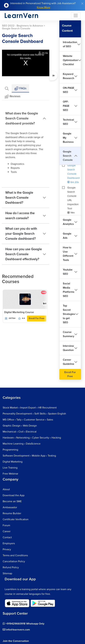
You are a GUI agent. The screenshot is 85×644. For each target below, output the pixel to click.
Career (7, 531)
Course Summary (68, 334)
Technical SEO (68, 122)
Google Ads (67, 236)
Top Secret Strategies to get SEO (69, 314)
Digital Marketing (13, 462)
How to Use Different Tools (68, 254)
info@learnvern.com (16, 630)
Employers (9, 543)
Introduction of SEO (70, 44)
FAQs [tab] (20, 88)
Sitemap (7, 573)
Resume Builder (12, 513)
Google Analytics (68, 222)
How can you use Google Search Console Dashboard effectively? (24, 254)
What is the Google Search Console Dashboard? (19, 198)
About (6, 489)
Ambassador (10, 507)
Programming (10, 450)
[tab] (7, 88)
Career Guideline (68, 362)
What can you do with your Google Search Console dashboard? (21, 234)
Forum (6, 525)
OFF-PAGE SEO (66, 106)
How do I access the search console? (20, 216)
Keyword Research (68, 76)
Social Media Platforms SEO (69, 290)
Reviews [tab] (13, 96)
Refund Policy (11, 567)
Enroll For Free (37, 318)
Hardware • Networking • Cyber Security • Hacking (32, 438)
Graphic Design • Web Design (20, 426)
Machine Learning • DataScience (22, 444)
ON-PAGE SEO (68, 90)
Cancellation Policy (14, 561)
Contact (7, 537)
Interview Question (68, 348)
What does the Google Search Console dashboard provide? (22, 118)
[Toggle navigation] (76, 16)
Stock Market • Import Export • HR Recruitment (30, 408)
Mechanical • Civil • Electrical (20, 432)
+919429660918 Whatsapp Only (23, 624)
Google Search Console (68, 156)
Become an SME (12, 501)
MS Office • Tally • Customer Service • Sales (28, 420)
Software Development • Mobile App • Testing (29, 456)
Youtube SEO (68, 272)
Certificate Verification (16, 519)
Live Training (10, 468)
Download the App (14, 495)
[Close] (82, 4)
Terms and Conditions (15, 555)
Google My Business (68, 138)
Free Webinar (10, 474)
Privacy (7, 549)
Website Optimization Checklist (70, 60)
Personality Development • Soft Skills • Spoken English (34, 414)
